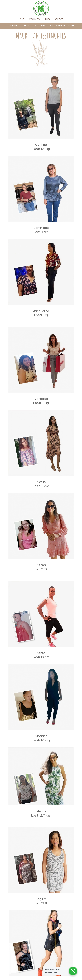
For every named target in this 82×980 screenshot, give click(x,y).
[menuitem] (21, 20)
